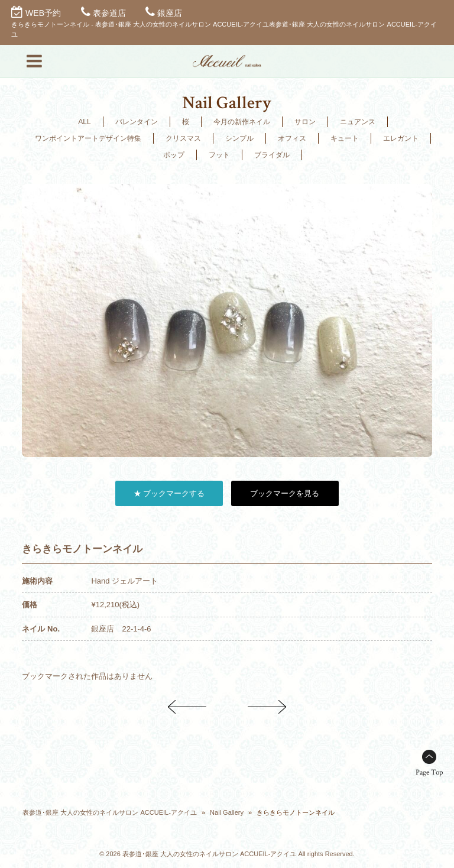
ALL (84, 122)
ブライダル (272, 155)
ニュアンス (358, 122)
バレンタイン (137, 122)
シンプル (239, 138)
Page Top (429, 773)
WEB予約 (43, 13)
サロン (305, 122)
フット (219, 155)
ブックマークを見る (285, 493)
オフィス (292, 138)
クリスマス (183, 138)
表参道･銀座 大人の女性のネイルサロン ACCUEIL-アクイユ (109, 812)
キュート (345, 138)
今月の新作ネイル (242, 122)
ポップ (174, 155)
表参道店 (109, 13)
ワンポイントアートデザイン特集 (88, 138)
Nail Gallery (227, 812)
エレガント (401, 138)
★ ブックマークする (169, 493)
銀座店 (170, 13)
